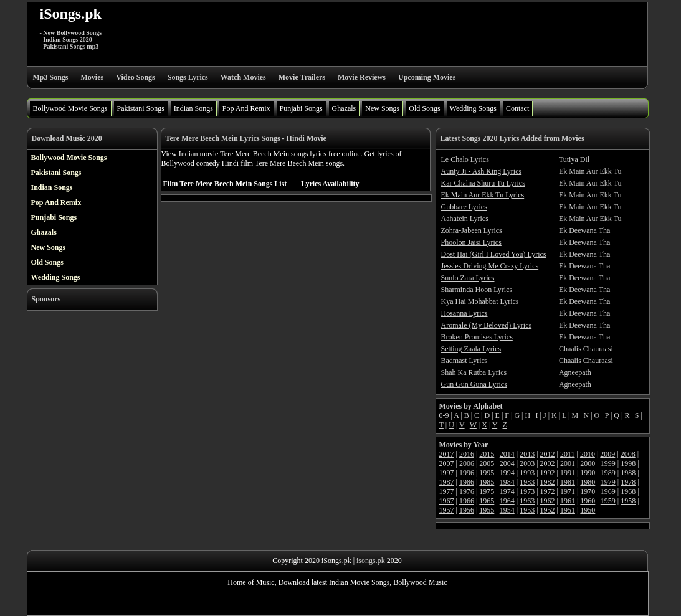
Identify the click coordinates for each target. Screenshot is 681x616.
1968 (628, 491)
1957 (447, 510)
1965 (487, 501)
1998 (628, 463)
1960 (588, 501)
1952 (548, 510)
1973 (527, 491)
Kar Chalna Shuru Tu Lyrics (483, 183)
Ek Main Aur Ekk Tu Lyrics (483, 195)
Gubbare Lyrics (464, 207)
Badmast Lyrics (464, 361)
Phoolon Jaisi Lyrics (471, 242)
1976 (467, 491)
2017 (447, 454)
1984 (507, 482)
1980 (588, 482)
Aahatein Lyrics (465, 219)
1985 (487, 482)
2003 (527, 463)
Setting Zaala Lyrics (471, 349)
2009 (607, 454)
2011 (568, 454)
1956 (467, 510)
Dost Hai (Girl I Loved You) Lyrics (494, 254)
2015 (487, 454)
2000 (588, 463)
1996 (467, 473)
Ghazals (344, 108)
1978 (628, 482)
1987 (447, 482)
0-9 (444, 415)
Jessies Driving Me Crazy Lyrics (490, 266)
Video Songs (136, 77)
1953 (527, 510)
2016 (467, 454)
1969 (608, 491)
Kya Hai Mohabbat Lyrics (480, 301)
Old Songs (424, 108)
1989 (608, 473)
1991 (568, 473)
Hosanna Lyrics (464, 313)
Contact (517, 108)
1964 (507, 501)
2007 (447, 463)
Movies (93, 77)
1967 (447, 501)
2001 (568, 463)
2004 (507, 463)
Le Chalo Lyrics (465, 159)
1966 (467, 501)
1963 (527, 501)
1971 (568, 491)
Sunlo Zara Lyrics (468, 278)
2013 (527, 454)
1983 (527, 482)
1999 (608, 463)
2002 (548, 463)
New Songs (382, 108)
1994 (507, 473)
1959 (608, 501)
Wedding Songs (473, 108)
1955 (487, 510)
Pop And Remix (246, 108)
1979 (608, 482)
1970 (588, 491)
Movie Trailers (302, 77)
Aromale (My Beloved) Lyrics (487, 325)
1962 (548, 501)
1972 (548, 491)
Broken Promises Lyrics (477, 337)
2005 (487, 463)
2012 (548, 454)
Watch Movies (243, 77)
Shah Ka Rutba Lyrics (474, 372)
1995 (487, 473)
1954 (507, 510)
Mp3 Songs (51, 77)
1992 (548, 473)
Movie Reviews (362, 77)
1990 (588, 473)
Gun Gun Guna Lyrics (474, 384)
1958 (628, 501)
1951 (568, 510)
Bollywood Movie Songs (70, 108)
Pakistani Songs (141, 108)
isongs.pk (371, 561)
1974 (507, 491)
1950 (588, 510)
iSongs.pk (71, 14)
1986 (467, 482)
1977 (447, 491)
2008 (628, 454)
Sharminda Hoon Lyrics (477, 290)
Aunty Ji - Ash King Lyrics (482, 171)
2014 (507, 454)
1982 (548, 482)
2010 (588, 454)
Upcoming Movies (427, 77)
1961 (568, 501)
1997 (447, 473)
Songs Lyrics (188, 77)
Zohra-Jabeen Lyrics (472, 230)
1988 (628, 473)
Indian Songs (193, 108)
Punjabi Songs (301, 108)
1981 (568, 482)
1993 (527, 473)
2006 (467, 463)
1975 (487, 491)
